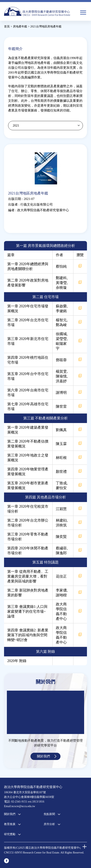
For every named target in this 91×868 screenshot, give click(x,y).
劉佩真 (61, 430)
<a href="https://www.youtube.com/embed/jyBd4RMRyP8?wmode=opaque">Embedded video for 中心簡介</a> (45, 712)
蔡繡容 (61, 548)
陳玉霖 (61, 444)
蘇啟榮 (61, 306)
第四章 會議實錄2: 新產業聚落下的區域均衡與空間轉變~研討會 (28, 635)
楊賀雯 (61, 371)
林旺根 (61, 458)
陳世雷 (61, 406)
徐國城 (61, 334)
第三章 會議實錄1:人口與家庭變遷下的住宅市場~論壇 (27, 611)
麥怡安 (61, 488)
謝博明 (61, 393)
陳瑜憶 (61, 376)
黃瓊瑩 (61, 283)
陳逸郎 (61, 553)
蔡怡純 (61, 266)
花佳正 (61, 576)
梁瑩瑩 (61, 339)
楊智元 (61, 320)
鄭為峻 (61, 325)
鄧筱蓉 (61, 360)
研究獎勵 (10, 834)
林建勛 (61, 520)
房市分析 (49, 824)
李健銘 (61, 311)
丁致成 (61, 483)
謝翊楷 (61, 595)
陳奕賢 (61, 537)
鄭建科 (61, 278)
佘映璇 (61, 288)
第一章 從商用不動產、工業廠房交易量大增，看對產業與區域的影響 (28, 576)
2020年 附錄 (17, 661)
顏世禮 (61, 472)
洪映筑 (61, 525)
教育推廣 (10, 824)
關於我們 (43, 756)
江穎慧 (61, 509)
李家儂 (61, 590)
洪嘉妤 (61, 381)
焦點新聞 (49, 814)
